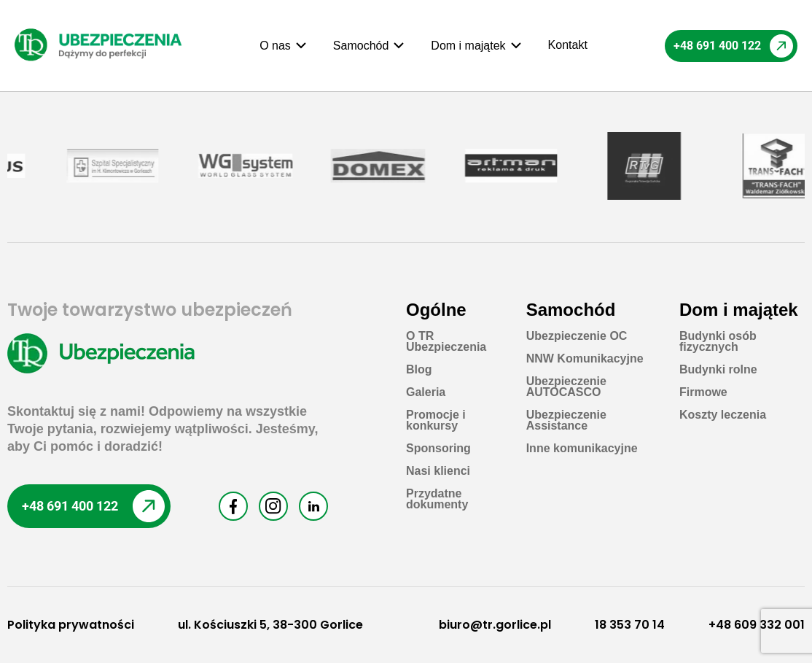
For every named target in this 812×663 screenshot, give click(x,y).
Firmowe (703, 392)
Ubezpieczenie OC (577, 336)
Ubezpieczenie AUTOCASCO (566, 387)
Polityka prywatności (71, 625)
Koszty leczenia (723, 415)
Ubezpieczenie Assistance (566, 420)
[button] (284, 46)
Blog (419, 369)
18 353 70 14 (630, 625)
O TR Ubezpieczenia (446, 341)
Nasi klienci (438, 471)
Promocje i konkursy (436, 420)
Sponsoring (438, 448)
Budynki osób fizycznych (718, 341)
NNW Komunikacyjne (585, 358)
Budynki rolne (718, 369)
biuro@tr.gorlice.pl (495, 625)
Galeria (426, 392)
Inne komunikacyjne (582, 448)
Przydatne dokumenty (437, 499)
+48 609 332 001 (757, 625)
